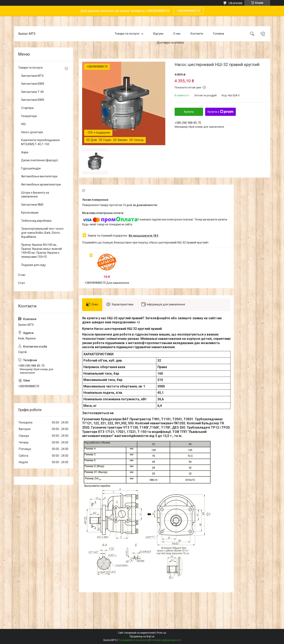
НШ (23, 124)
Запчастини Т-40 (32, 92)
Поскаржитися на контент (133, 640)
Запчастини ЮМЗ (33, 84)
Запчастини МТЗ (32, 76)
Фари (25, 152)
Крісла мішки (30, 213)
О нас (177, 34)
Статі (22, 283)
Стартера (27, 108)
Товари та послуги (127, 34)
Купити (189, 112)
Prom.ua (161, 633)
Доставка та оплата (170, 43)
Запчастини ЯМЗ (32, 205)
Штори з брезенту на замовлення (35, 195)
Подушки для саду (33, 265)
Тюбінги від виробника (36, 221)
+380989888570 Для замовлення (107, 283)
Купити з (220, 112)
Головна (219, 34)
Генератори (29, 116)
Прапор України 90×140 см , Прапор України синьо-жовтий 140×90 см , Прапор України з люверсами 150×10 (41, 251)
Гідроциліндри (31, 168)
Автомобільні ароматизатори (41, 184)
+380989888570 (189, 11)
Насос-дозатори (32, 132)
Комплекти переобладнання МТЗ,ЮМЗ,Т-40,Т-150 (40, 142)
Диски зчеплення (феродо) (40, 160)
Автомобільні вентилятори (39, 176)
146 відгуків (235, 3)
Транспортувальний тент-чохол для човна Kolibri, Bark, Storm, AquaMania (42, 233)
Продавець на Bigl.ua (142, 636)
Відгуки (158, 34)
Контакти (197, 34)
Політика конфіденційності (166, 640)
